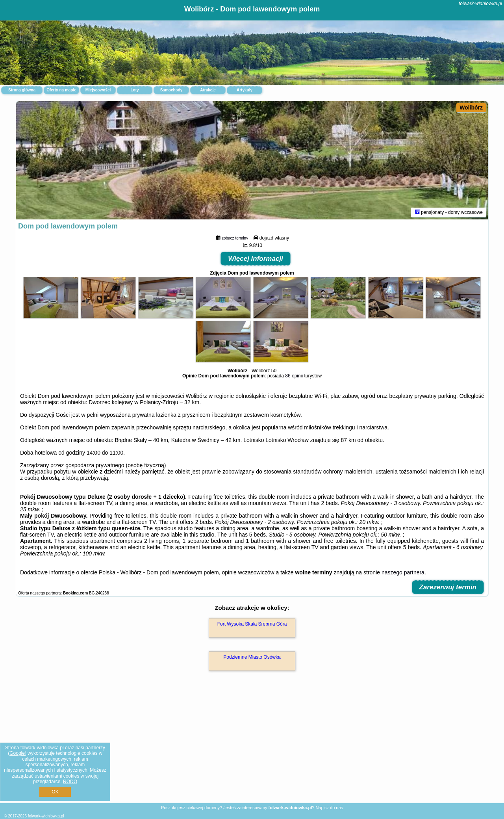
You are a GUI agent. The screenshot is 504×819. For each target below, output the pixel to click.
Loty (134, 90)
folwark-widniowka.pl (480, 4)
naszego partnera (403, 572)
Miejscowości (98, 90)
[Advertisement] (252, 745)
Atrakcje (208, 90)
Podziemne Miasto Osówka (252, 657)
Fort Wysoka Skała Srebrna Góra (252, 624)
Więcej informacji (256, 259)
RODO (70, 782)
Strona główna (22, 90)
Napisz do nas (329, 808)
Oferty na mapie (61, 90)
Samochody (171, 90)
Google (17, 753)
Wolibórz (471, 108)
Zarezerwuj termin (448, 587)
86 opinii (294, 376)
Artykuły (245, 90)
